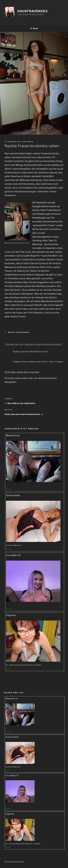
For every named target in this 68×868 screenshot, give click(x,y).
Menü (34, 28)
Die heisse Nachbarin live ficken (35, 352)
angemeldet (22, 378)
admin (30, 142)
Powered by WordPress (14, 862)
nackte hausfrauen (19, 332)
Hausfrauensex (33, 11)
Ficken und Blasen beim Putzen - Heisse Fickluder (42, 362)
